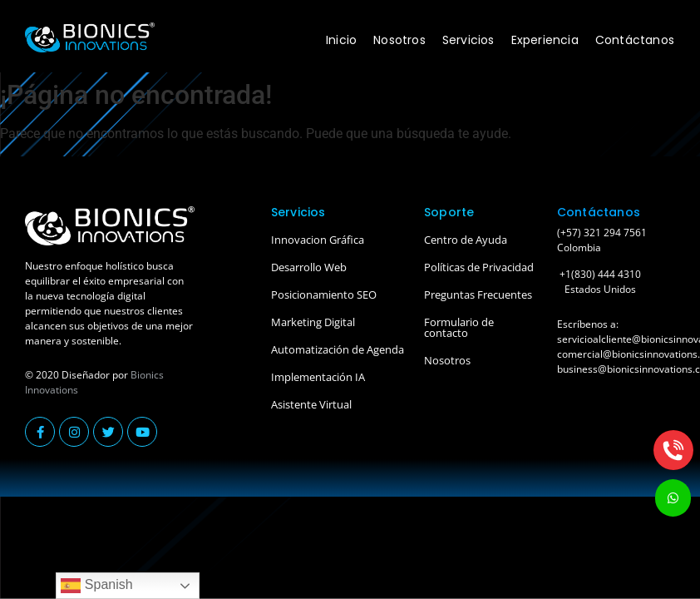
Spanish (96, 586)
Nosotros (399, 40)
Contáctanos (635, 40)
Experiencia (545, 40)
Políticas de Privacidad (479, 267)
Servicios (468, 40)
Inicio (341, 40)
